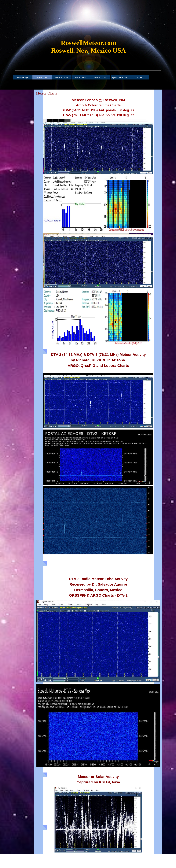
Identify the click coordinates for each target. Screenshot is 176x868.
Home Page (22, 77)
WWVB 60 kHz (101, 77)
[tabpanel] (88, 48)
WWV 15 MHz (62, 77)
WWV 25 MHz (81, 77)
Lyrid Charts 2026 (120, 77)
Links (140, 77)
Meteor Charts (42, 77)
